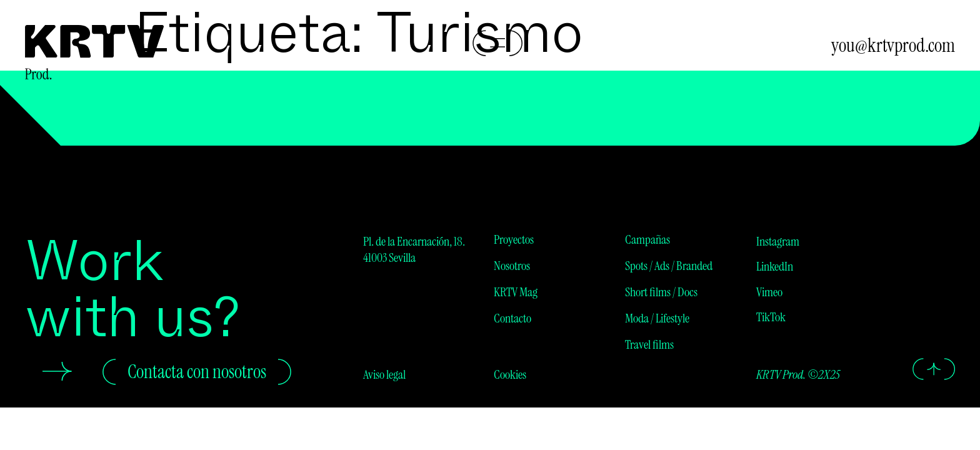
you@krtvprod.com (893, 45)
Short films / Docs (661, 292)
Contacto (512, 318)
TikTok (771, 317)
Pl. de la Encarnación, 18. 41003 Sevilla (414, 249)
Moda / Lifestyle (657, 318)
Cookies (510, 374)
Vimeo (769, 292)
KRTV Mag (516, 292)
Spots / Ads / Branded (669, 266)
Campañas (647, 239)
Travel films (649, 344)
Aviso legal (384, 374)
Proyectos (514, 239)
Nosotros (512, 266)
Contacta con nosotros (197, 372)
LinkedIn (775, 266)
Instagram (778, 241)
